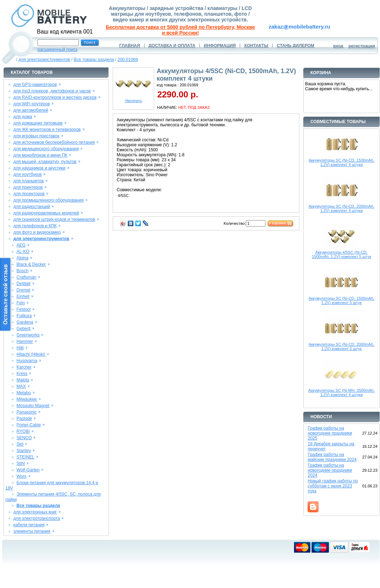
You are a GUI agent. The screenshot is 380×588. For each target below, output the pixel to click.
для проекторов (29, 194)
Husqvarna (27, 361)
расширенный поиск (57, 50)
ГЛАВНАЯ (130, 46)
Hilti (20, 348)
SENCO (24, 438)
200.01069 (128, 60)
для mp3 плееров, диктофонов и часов (52, 91)
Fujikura (24, 316)
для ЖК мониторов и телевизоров (47, 130)
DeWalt (23, 284)
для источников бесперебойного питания (54, 142)
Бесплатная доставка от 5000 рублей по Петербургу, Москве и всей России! (181, 30)
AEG (21, 245)
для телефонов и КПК (35, 226)
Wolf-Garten (28, 470)
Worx (21, 476)
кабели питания (29, 525)
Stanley (24, 451)
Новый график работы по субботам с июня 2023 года (333, 486)
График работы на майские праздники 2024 (332, 457)
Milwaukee (27, 399)
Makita (23, 380)
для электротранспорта (36, 518)
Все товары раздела (94, 60)
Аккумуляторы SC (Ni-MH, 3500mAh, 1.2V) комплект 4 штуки (341, 392)
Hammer (25, 341)
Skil (20, 444)
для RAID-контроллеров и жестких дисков (55, 97)
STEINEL (25, 457)
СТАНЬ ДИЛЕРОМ (296, 46)
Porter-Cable (29, 425)
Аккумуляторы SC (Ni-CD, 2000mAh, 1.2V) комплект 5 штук (341, 346)
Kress (22, 374)
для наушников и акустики (39, 168)
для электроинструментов (44, 60)
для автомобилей (31, 110)
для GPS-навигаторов (35, 85)
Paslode (24, 419)
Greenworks (28, 335)
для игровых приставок (36, 136)
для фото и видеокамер (37, 232)
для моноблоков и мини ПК (40, 155)
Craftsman (26, 277)
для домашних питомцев (38, 123)
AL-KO (23, 252)
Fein (21, 303)
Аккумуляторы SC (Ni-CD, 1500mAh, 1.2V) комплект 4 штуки (341, 162)
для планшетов (28, 181)
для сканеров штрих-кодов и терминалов (54, 219)
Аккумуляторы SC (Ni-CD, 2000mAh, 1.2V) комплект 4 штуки (341, 208)
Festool (23, 309)
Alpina (22, 258)
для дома (22, 117)
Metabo (24, 393)
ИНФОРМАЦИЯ (220, 46)
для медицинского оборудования (46, 149)
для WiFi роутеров (31, 104)
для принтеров (28, 187)
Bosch (22, 271)
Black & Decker (31, 264)
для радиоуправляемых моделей (46, 213)
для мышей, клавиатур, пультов (45, 162)
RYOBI (23, 431)
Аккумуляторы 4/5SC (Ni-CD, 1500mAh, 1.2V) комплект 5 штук (341, 254)
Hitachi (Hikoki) (31, 354)
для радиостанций (32, 207)
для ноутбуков (27, 174)
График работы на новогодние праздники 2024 (330, 470)
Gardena (25, 322)
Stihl (21, 463)
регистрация (362, 46)
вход (338, 46)
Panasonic (26, 412)
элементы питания (32, 531)
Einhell (23, 296)
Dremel (23, 290)
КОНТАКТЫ (256, 46)
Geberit (23, 329)
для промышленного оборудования (48, 200)
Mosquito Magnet (33, 406)
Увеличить (133, 99)
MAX (21, 386)
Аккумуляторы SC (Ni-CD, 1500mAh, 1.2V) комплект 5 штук (341, 300)
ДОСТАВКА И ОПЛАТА (172, 46)
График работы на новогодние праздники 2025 (330, 433)
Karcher (24, 367)
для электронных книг (35, 512)
